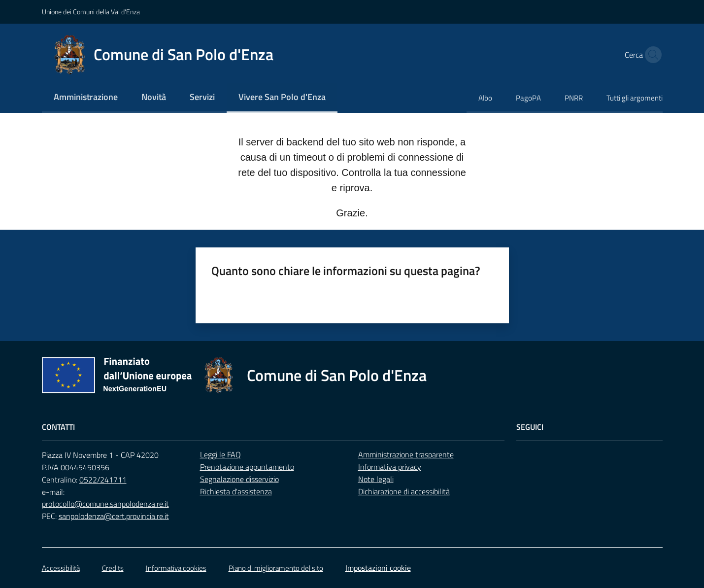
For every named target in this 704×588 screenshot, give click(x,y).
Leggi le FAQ (220, 454)
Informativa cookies (176, 568)
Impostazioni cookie (378, 568)
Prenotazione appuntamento (247, 467)
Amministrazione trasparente (406, 454)
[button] (651, 55)
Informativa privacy (390, 467)
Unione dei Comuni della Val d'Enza (91, 12)
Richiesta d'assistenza (236, 491)
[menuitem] (86, 98)
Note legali (376, 479)
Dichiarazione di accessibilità (404, 491)
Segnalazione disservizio (239, 479)
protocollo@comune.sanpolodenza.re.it (105, 504)
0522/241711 (103, 480)
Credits (113, 568)
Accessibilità (61, 568)
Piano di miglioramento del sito (276, 568)
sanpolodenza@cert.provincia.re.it (114, 516)
